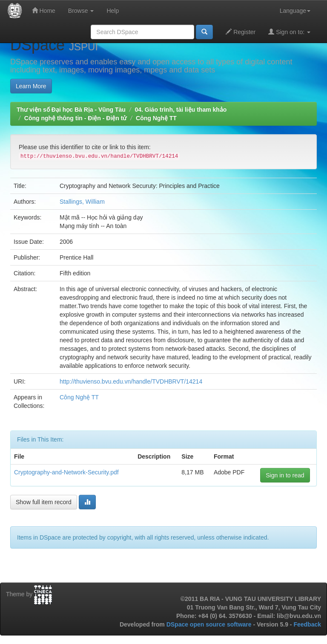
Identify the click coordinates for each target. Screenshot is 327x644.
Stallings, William (82, 202)
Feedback (307, 624)
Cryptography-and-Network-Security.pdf (66, 472)
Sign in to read (285, 475)
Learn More (31, 86)
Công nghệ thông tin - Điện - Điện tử (76, 118)
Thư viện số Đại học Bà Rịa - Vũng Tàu (71, 110)
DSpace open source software (210, 624)
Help (113, 11)
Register (241, 32)
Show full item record (44, 502)
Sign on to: (289, 32)
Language (295, 11)
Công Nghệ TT (156, 118)
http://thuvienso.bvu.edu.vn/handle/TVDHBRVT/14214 (131, 381)
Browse (81, 11)
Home (44, 10)
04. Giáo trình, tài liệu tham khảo (181, 110)
